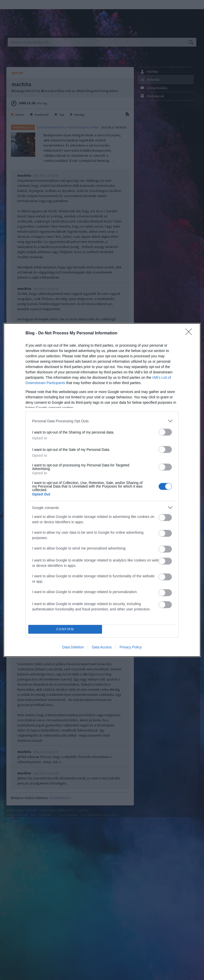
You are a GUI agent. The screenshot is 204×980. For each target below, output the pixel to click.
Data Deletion (73, 647)
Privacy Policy (131, 647)
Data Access (102, 647)
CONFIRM (65, 629)
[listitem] (102, 421)
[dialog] (102, 490)
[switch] (165, 432)
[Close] (190, 333)
